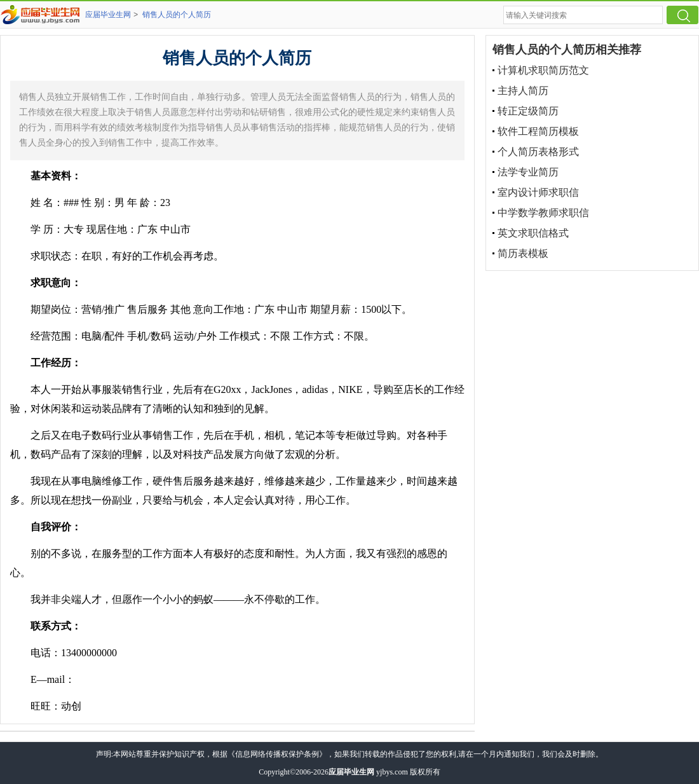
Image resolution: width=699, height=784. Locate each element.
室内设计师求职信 (538, 192)
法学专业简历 (528, 172)
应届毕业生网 (108, 15)
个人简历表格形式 (538, 152)
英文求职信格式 (533, 233)
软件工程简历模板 (538, 131)
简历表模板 (523, 253)
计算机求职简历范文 (543, 70)
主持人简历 (523, 91)
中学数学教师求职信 (543, 213)
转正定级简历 (528, 111)
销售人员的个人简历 (177, 15)
